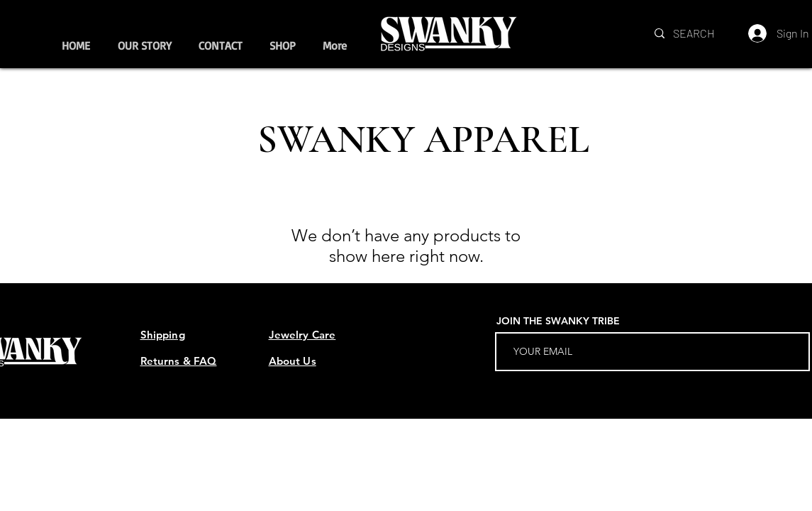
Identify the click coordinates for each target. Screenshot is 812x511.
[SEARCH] (695, 33)
